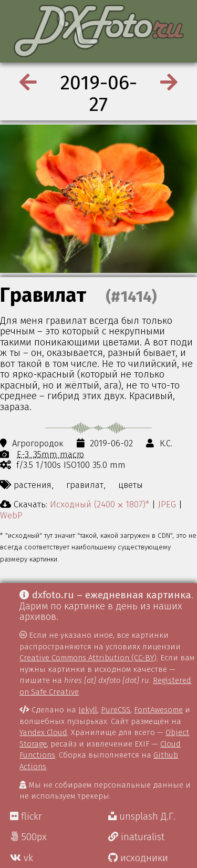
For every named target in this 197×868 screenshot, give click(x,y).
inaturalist (136, 837)
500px (28, 837)
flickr (26, 816)
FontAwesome (158, 710)
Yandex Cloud (43, 732)
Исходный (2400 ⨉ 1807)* (100, 504)
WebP (11, 515)
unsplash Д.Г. (142, 816)
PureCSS (116, 710)
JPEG (167, 504)
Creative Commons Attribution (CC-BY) (88, 658)
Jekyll (88, 710)
